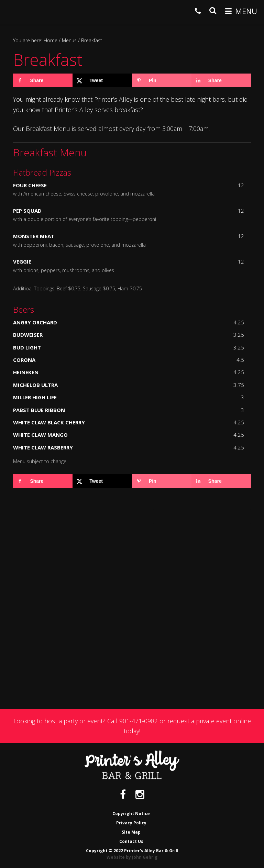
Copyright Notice (131, 814)
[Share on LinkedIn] (221, 80)
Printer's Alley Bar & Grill (16, 12)
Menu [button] (246, 11)
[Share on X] (102, 80)
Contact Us (131, 841)
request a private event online (209, 721)
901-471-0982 (139, 721)
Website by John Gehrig (132, 857)
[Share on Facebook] (43, 80)
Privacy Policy (131, 823)
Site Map (131, 832)
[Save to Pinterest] (162, 80)
